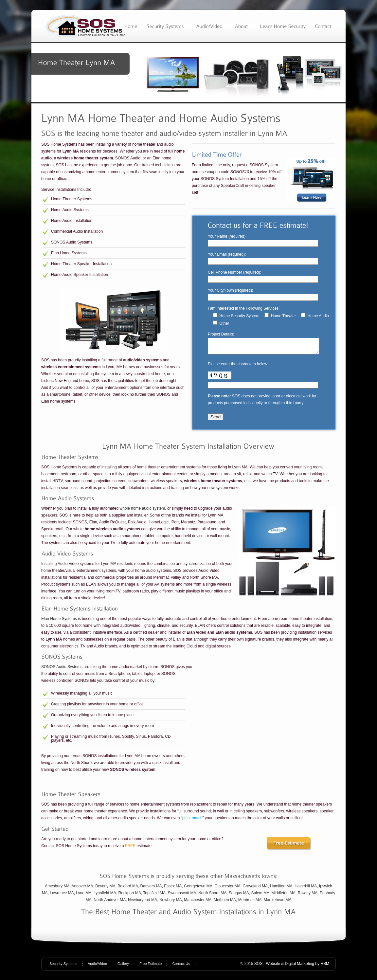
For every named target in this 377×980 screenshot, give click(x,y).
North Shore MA (212, 896)
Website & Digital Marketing (290, 967)
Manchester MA (198, 903)
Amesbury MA (57, 889)
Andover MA (82, 889)
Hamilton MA (281, 889)
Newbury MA (171, 903)
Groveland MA (255, 889)
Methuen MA (225, 903)
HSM (325, 967)
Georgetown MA (198, 889)
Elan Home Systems (59, 622)
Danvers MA (151, 889)
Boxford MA (128, 889)
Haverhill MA (306, 889)
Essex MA (173, 889)
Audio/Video (97, 967)
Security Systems (63, 967)
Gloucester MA (227, 889)
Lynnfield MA (105, 896)
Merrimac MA (250, 903)
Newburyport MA (143, 903)
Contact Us (181, 967)
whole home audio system (142, 511)
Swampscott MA (182, 896)
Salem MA (260, 896)
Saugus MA (239, 896)
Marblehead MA (278, 903)
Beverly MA (105, 889)
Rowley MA (308, 896)
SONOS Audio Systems (62, 670)
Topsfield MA (154, 896)
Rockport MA (130, 896)
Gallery (123, 967)
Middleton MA (284, 896)
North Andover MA (110, 903)
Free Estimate (151, 967)
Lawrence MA (62, 896)
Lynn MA (84, 896)
